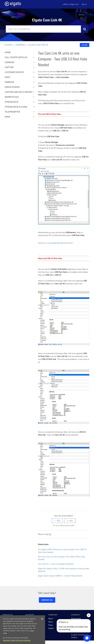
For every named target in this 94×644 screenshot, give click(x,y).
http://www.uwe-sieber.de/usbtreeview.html (55, 243)
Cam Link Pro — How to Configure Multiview (56, 564)
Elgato (8, 45)
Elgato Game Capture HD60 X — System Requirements (60, 576)
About (51, 619)
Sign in (84, 4)
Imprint (51, 628)
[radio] (57, 521)
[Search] (47, 29)
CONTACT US (47, 600)
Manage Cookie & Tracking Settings (17, 640)
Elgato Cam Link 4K (38, 45)
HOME (8, 52)
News (50, 622)
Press (50, 625)
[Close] (42, 619)
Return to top (45, 534)
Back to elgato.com (71, 4)
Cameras (20, 45)
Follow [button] (85, 45)
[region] (23, 630)
